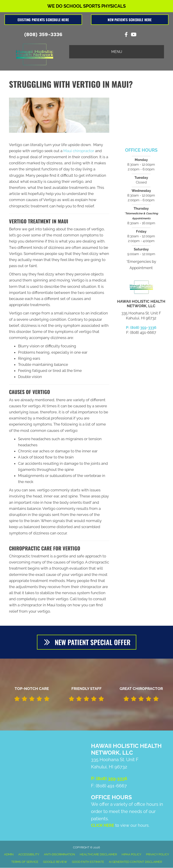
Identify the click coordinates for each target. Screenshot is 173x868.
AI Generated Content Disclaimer (135, 862)
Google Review (55, 862)
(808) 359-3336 (43, 34)
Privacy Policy (157, 855)
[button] (87, 642)
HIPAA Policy (131, 855)
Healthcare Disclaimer (98, 855)
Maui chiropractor (79, 151)
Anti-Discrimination (59, 855)
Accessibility (29, 855)
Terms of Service (25, 862)
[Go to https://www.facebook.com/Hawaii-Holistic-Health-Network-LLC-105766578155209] (126, 35)
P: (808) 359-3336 (141, 328)
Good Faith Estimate (88, 862)
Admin (9, 855)
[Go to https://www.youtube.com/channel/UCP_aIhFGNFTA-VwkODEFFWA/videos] (133, 35)
